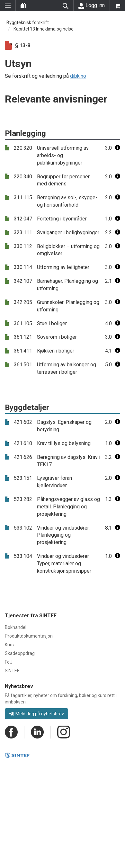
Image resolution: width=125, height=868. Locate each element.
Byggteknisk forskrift (28, 22)
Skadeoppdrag (20, 653)
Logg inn (92, 5)
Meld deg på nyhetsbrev (36, 714)
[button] (118, 148)
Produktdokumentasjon (29, 636)
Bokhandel (16, 627)
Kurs (9, 645)
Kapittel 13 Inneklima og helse (44, 29)
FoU (9, 662)
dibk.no (78, 76)
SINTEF (12, 671)
